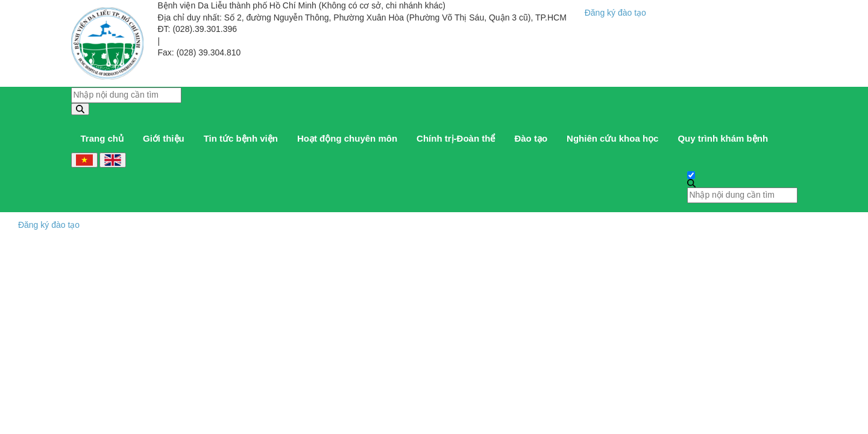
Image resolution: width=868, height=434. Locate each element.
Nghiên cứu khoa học (612, 138)
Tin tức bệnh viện (241, 138)
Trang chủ (102, 138)
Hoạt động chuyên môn (347, 138)
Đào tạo (531, 138)
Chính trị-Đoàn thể (456, 138)
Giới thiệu (164, 138)
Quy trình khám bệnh (723, 138)
